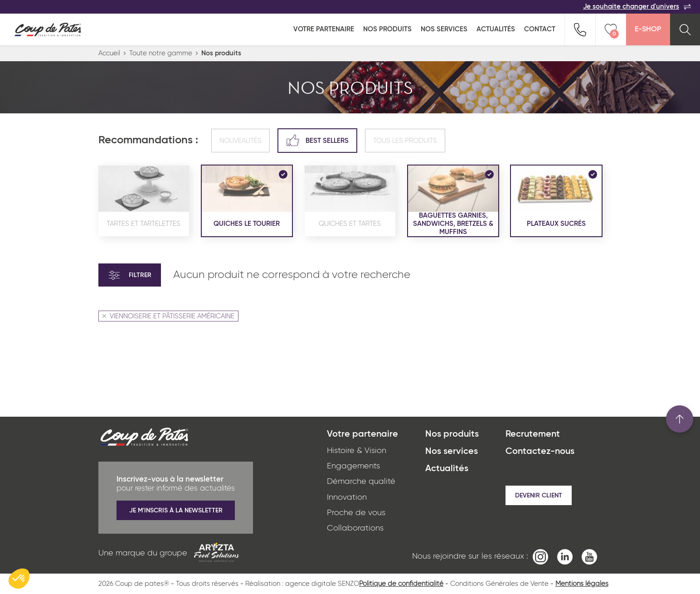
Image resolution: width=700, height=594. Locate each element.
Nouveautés (241, 141)
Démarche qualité (361, 482)
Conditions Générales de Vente (499, 584)
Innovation (347, 497)
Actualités (496, 29)
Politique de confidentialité (401, 584)
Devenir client (539, 496)
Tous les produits (405, 141)
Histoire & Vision (357, 451)
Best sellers (317, 140)
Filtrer (130, 275)
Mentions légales (582, 584)
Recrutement (533, 434)
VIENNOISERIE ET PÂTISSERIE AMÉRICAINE (168, 316)
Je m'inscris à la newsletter (176, 511)
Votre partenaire (324, 29)
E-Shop (648, 29)
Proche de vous (356, 513)
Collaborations (355, 528)
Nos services (444, 29)
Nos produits (387, 29)
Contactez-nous (540, 452)
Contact (540, 29)
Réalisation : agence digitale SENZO (302, 584)
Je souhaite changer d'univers (637, 7)
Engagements (353, 466)
